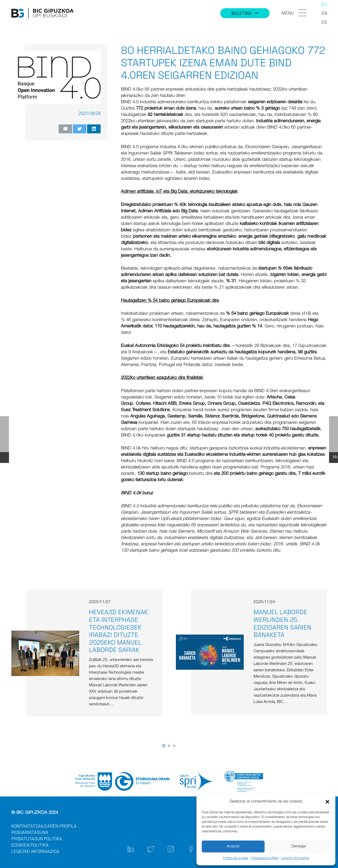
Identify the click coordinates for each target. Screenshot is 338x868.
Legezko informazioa (295, 858)
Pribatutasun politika (265, 858)
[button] (327, 802)
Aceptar (233, 846)
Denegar (299, 846)
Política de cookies (236, 858)
